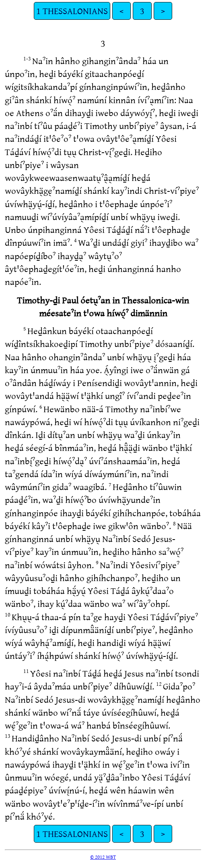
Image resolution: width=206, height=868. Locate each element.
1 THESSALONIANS (72, 11)
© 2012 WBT (103, 857)
